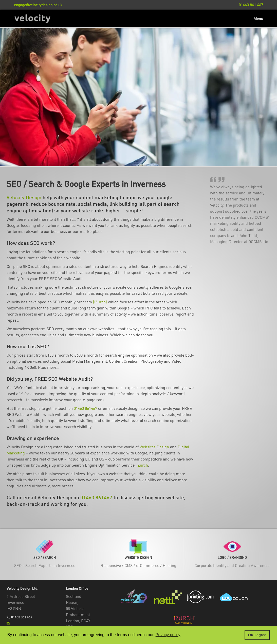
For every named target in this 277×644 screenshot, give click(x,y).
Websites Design (154, 447)
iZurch (142, 465)
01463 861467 (85, 409)
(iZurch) (100, 302)
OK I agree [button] (257, 635)
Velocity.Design (24, 197)
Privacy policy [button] (168, 635)
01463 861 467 (22, 617)
